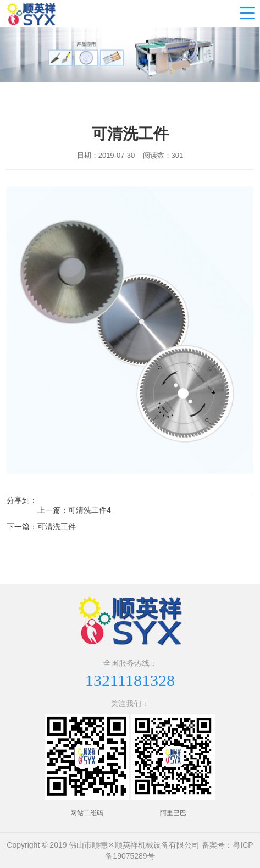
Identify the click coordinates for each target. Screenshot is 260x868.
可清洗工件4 (90, 510)
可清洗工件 (57, 527)
